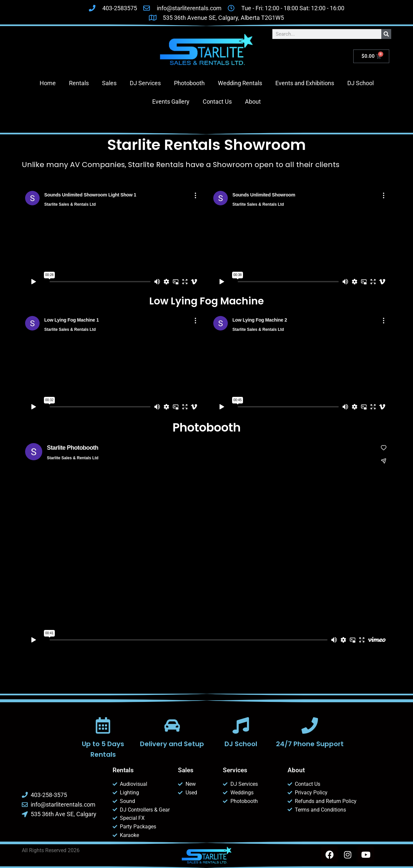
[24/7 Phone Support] (310, 725)
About (253, 102)
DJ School (361, 83)
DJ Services (145, 83)
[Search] (386, 34)
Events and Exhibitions (305, 83)
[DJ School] (241, 725)
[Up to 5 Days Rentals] (103, 725)
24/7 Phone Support (310, 744)
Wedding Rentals (240, 83)
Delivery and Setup (172, 744)
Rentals (79, 83)
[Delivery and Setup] (172, 725)
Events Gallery (171, 102)
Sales (109, 83)
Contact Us (217, 102)
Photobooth (189, 83)
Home (48, 83)
